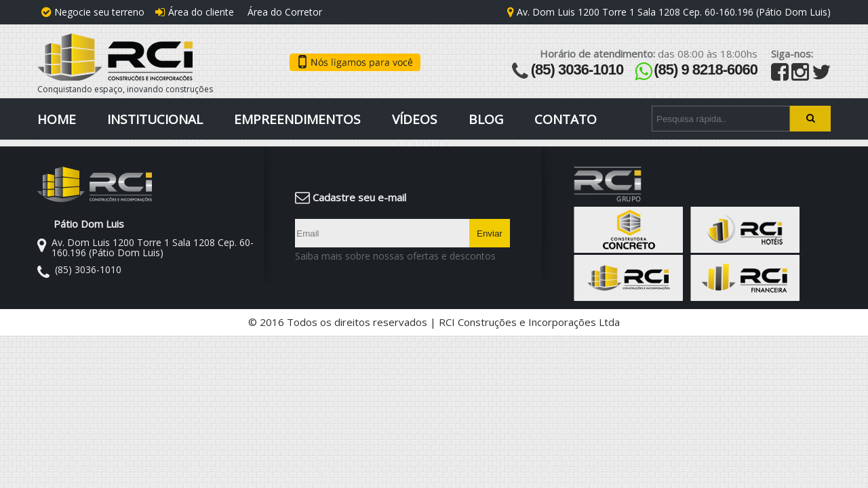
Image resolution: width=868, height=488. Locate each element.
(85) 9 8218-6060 (706, 69)
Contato (566, 119)
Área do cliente (195, 12)
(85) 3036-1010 (577, 69)
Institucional (155, 119)
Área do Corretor (283, 12)
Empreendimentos (297, 119)
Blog (486, 119)
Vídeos (415, 119)
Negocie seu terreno (93, 12)
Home (57, 119)
